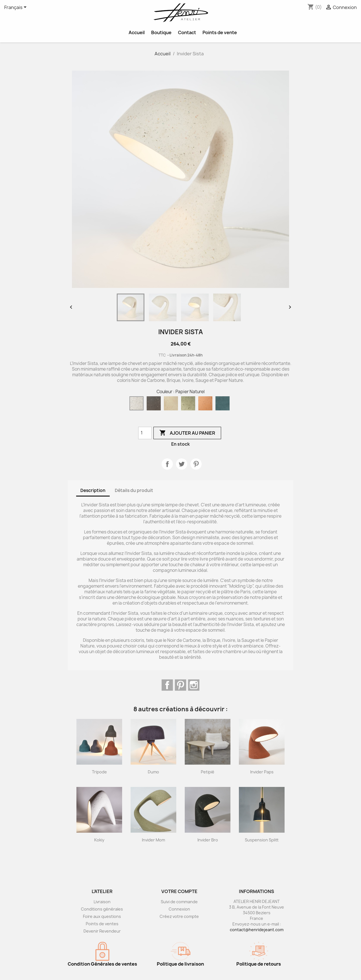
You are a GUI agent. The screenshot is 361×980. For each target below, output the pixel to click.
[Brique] (206, 405)
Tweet (182, 464)
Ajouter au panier (187, 433)
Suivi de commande (179, 902)
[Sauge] (189, 405)
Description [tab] (93, 490)
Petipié (208, 772)
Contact (187, 32)
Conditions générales (102, 909)
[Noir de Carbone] (155, 405)
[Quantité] (145, 433)
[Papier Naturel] (138, 405)
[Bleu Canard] (224, 405)
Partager (167, 464)
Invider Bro (208, 840)
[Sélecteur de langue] (16, 8)
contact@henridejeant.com (257, 930)
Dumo (153, 772)
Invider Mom (153, 840)
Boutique (161, 32)
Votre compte (179, 891)
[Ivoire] (172, 405)
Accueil (137, 32)
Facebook (167, 685)
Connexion (179, 909)
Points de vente (220, 32)
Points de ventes (102, 924)
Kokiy (99, 840)
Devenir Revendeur (102, 931)
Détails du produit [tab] (134, 490)
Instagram (194, 685)
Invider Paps (262, 772)
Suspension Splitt (262, 840)
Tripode (99, 772)
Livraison (102, 902)
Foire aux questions (102, 916)
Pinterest (196, 464)
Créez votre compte (179, 916)
